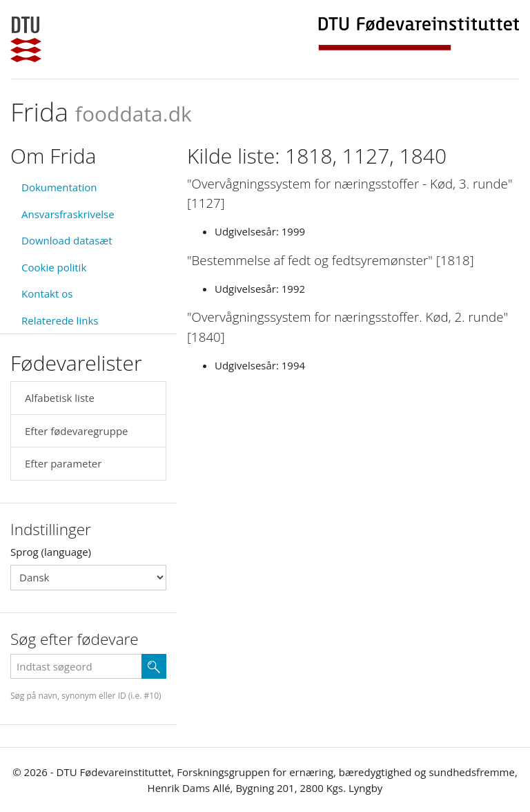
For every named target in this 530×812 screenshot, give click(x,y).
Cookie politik (54, 267)
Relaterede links (60, 320)
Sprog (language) (51, 552)
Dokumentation (59, 187)
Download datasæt (67, 240)
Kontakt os (47, 293)
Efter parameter (63, 463)
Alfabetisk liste (60, 398)
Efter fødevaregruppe (76, 431)
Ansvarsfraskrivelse (68, 214)
